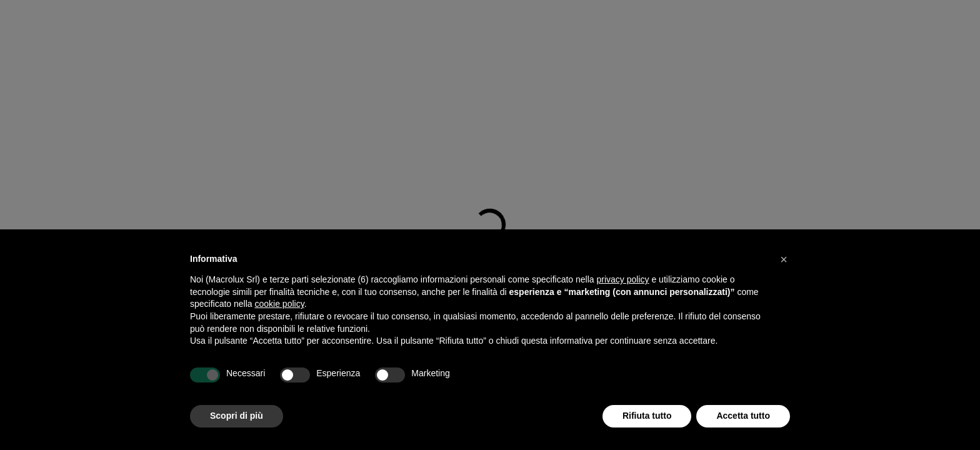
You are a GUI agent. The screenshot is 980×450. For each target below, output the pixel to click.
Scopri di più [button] (237, 416)
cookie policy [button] (280, 304)
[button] (784, 259)
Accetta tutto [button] (743, 416)
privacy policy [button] (623, 279)
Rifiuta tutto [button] (647, 416)
